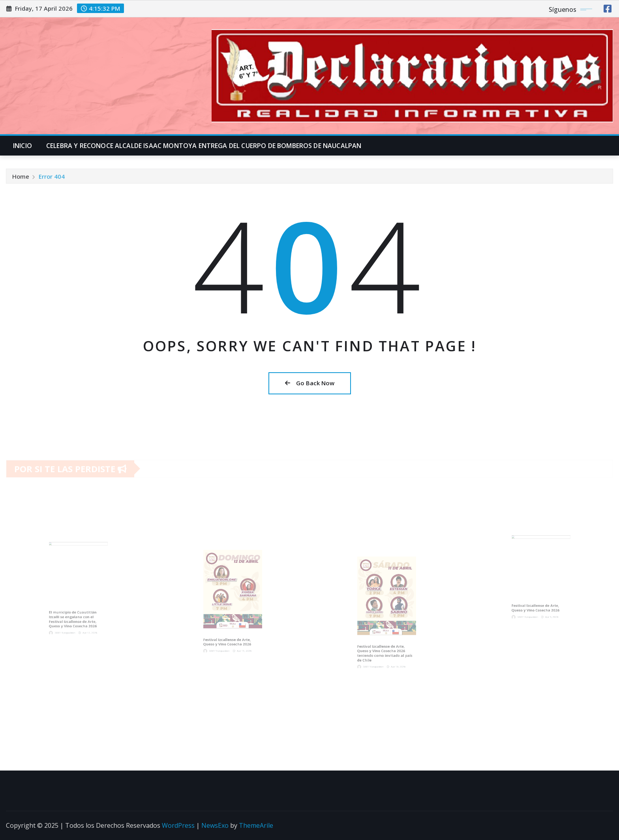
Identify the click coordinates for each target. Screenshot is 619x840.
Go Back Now (310, 383)
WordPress (178, 825)
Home (21, 178)
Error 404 (52, 178)
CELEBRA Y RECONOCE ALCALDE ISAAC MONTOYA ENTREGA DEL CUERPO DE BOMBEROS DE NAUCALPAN (204, 146)
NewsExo (215, 825)
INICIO (23, 146)
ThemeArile (256, 825)
